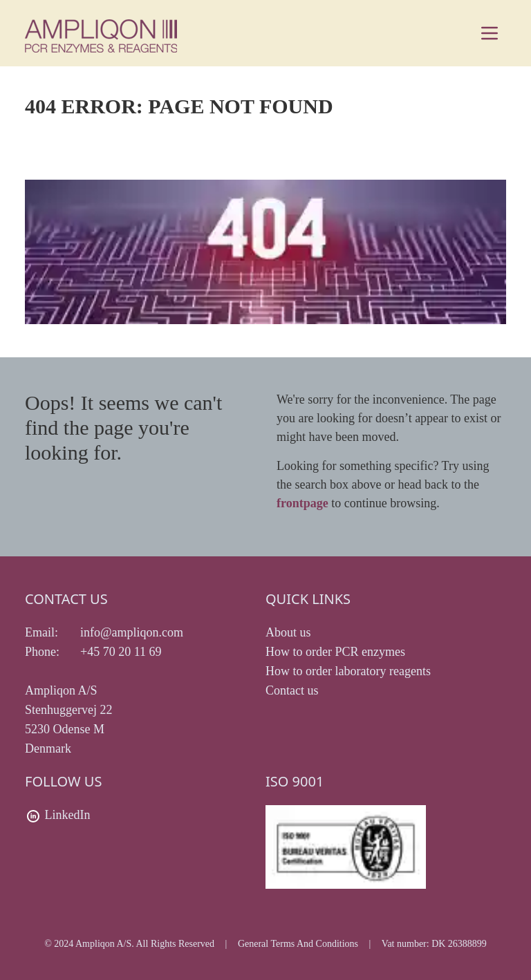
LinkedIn (68, 815)
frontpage (302, 503)
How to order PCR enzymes (335, 652)
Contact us (292, 690)
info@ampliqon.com (132, 632)
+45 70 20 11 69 (121, 652)
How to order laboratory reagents (348, 671)
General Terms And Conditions (298, 944)
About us (288, 632)
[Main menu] (490, 33)
